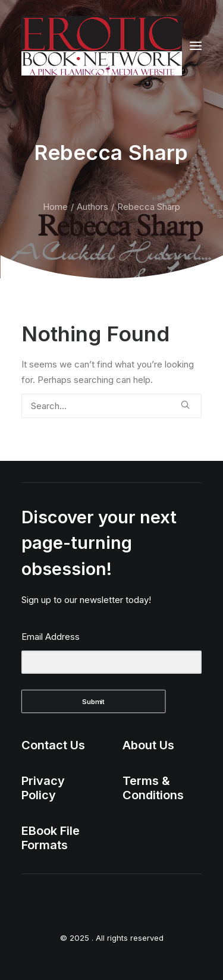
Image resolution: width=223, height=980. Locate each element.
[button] (196, 46)
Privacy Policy (43, 788)
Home (55, 207)
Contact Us (53, 745)
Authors (92, 207)
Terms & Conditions (153, 788)
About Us (148, 745)
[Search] (111, 406)
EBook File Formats (51, 838)
